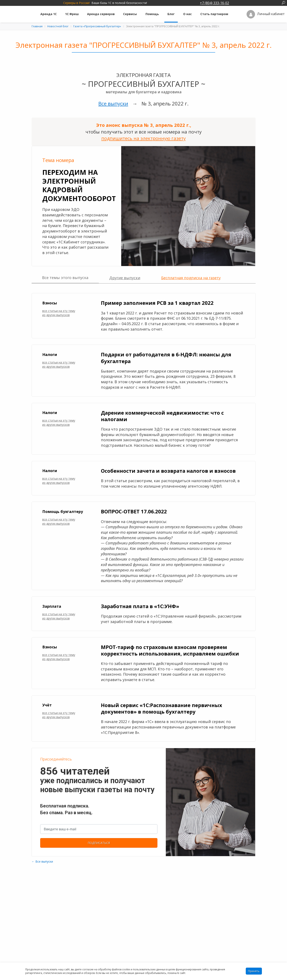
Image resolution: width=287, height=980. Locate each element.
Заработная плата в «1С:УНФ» (140, 606)
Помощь (152, 14)
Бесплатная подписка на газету (191, 278)
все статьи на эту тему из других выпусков (59, 313)
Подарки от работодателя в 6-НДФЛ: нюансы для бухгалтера (166, 358)
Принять (254, 971)
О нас (187, 14)
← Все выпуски (42, 861)
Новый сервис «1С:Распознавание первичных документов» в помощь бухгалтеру (162, 708)
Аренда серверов (101, 14)
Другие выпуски (125, 278)
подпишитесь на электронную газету (143, 138)
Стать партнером (214, 14)
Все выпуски (113, 103)
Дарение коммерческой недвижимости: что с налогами (162, 416)
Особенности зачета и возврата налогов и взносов (168, 471)
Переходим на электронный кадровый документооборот (79, 185)
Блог (171, 14)
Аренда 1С (49, 14)
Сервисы (130, 14)
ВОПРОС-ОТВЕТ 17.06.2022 (134, 511)
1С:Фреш (72, 14)
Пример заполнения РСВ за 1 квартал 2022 (157, 303)
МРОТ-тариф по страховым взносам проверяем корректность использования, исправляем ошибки (170, 650)
